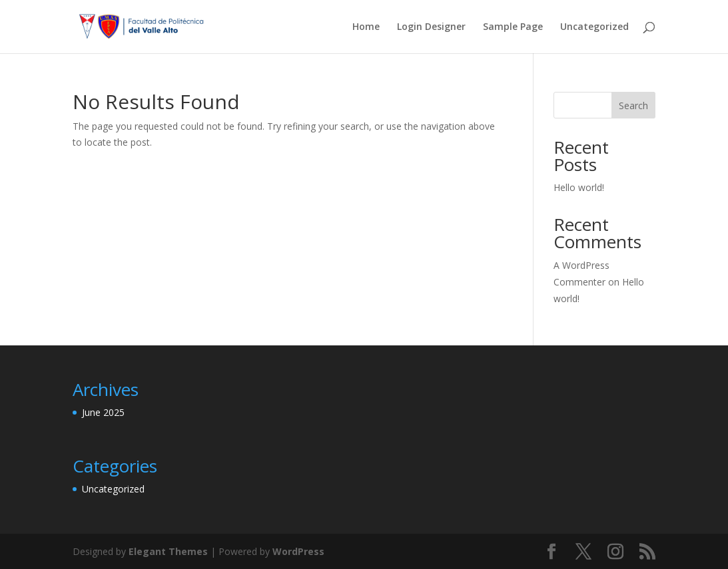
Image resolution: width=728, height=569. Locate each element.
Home (366, 27)
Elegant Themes (168, 551)
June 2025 (103, 412)
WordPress (298, 551)
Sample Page (513, 27)
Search (633, 105)
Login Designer (431, 27)
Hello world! (579, 187)
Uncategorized (594, 27)
